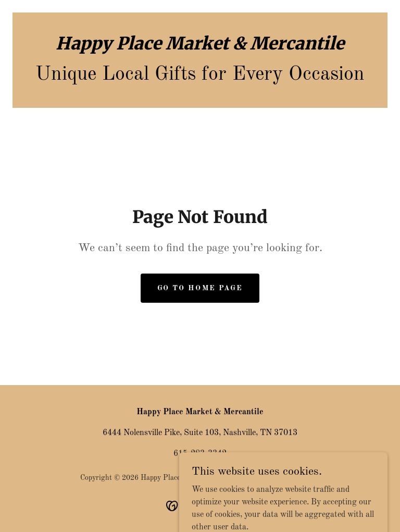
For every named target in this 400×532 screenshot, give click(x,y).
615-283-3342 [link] (200, 454)
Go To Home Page (200, 288)
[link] (200, 47)
